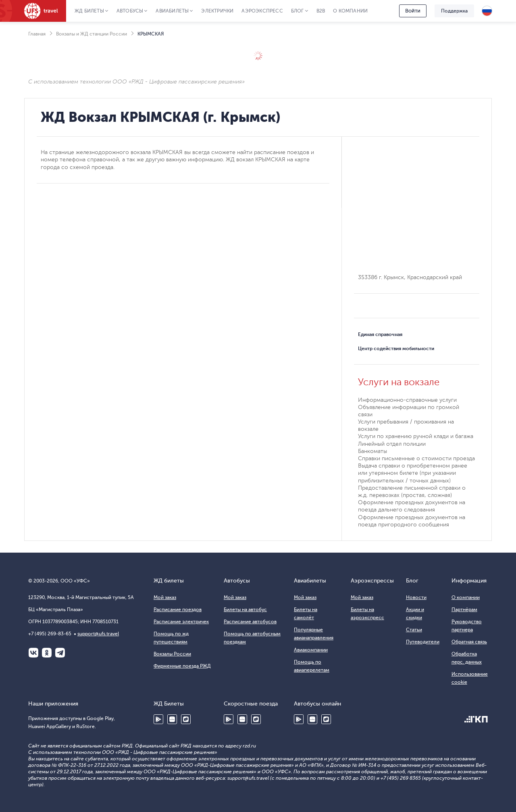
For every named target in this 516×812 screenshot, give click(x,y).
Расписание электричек (181, 622)
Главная (37, 34)
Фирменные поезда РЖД (182, 666)
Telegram (60, 653)
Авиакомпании (311, 650)
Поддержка (454, 11)
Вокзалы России (172, 654)
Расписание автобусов (250, 622)
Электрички (217, 11)
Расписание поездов (178, 610)
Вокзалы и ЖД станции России (92, 34)
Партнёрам (464, 610)
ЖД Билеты (89, 11)
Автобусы (130, 11)
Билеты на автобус (245, 610)
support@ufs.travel (98, 634)
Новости (416, 597)
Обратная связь (469, 642)
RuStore (186, 719)
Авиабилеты (172, 11)
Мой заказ (165, 597)
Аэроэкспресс (262, 11)
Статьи (414, 630)
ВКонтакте (33, 653)
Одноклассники (47, 653)
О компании (350, 11)
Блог (298, 11)
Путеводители (423, 642)
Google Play (158, 719)
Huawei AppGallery (172, 719)
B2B (321, 11)
